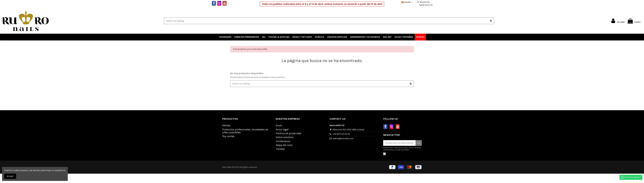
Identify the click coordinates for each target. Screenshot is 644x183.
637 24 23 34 (427, 5)
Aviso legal (282, 130)
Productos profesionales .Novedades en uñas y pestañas (245, 131)
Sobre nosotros (285, 138)
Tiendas (280, 149)
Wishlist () (424, 2)
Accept (10, 176)
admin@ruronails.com (343, 139)
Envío (279, 126)
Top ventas (228, 137)
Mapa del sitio (284, 145)
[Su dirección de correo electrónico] (399, 143)
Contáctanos (283, 141)
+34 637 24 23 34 (341, 134)
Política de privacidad (289, 134)
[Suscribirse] (419, 143)
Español (407, 2)
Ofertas (226, 126)
